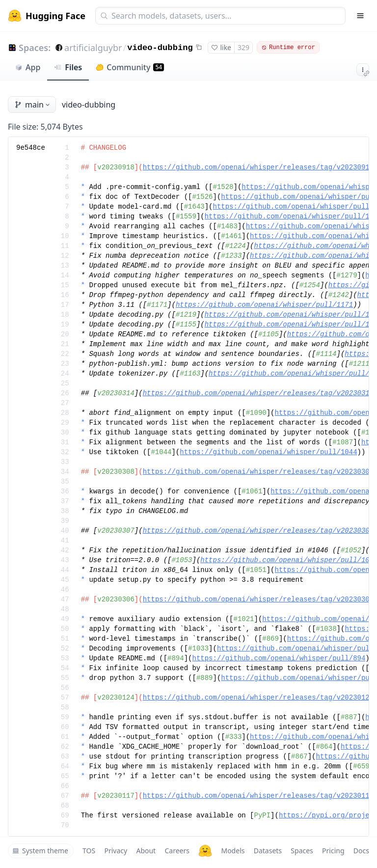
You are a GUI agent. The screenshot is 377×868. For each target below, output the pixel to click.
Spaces (302, 851)
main (33, 105)
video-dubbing (160, 48)
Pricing (333, 851)
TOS (89, 851)
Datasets (268, 851)
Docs (361, 851)
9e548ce (31, 148)
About (146, 851)
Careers (177, 851)
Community (130, 67)
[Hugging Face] (205, 851)
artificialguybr (93, 48)
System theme (40, 851)
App (27, 67)
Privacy (116, 851)
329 (243, 47)
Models (233, 851)
